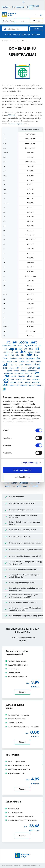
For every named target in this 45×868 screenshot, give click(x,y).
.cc (32, 362)
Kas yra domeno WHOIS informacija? (24, 603)
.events (24, 385)
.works (37, 483)
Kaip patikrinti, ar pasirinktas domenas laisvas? (25, 523)
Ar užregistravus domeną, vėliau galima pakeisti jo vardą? (25, 576)
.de (6, 377)
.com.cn (32, 368)
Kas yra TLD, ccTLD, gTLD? (20, 537)
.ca (3, 362)
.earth (18, 380)
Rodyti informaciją (30, 463)
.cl (16, 365)
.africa (20, 346)
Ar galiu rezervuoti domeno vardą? (23, 570)
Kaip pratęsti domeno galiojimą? (22, 583)
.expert (32, 385)
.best (37, 352)
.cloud (37, 365)
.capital (9, 362)
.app (13, 349)
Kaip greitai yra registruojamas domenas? (26, 543)
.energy (27, 383)
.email (20, 383)
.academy (6, 346)
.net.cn (24, 368)
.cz (37, 373)
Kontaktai (6, 7)
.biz (29, 355)
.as (26, 349)
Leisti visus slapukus (22, 470)
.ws (13, 486)
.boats (5, 359)
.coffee (23, 371)
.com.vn (6, 483)
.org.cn (12, 368)
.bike (17, 355)
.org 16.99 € (36, 35)
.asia (31, 349)
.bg (12, 355)
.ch (6, 365)
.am (6, 349)
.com (24, 343)
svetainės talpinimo (16, 124)
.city (12, 365)
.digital (36, 377)
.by (38, 359)
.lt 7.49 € (8, 35)
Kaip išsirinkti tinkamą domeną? (22, 504)
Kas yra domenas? (17, 497)
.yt (29, 486)
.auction (6, 352)
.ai (36, 346)
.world (8, 486)
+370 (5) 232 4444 (34, 7)
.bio (22, 355)
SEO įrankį (12, 115)
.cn (18, 368)
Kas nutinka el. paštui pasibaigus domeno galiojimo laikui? (26, 589)
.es (5, 385)
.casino (22, 362)
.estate (12, 385)
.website (24, 483)
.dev (29, 376)
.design (21, 377)
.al (40, 346)
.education (36, 380)
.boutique (13, 359)
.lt (8, 343)
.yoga (25, 486)
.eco (29, 380)
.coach (9, 371)
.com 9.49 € (26, 35)
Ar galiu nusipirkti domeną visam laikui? (25, 556)
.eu (15, 343)
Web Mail (37, 21)
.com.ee (13, 383)
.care (15, 362)
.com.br (21, 359)
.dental (14, 377)
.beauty (30, 352)
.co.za (35, 486)
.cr (31, 373)
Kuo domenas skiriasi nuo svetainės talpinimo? (23, 517)
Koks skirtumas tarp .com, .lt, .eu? (22, 530)
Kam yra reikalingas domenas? (21, 510)
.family (38, 385)
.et (17, 385)
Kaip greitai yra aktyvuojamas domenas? (25, 550)
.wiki (32, 483)
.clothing (28, 365)
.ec (24, 380)
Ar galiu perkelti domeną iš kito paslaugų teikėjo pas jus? (26, 563)
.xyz (19, 486)
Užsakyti (22, 692)
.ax (12, 352)
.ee (6, 383)
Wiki (22, 21)
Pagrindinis (5, 41)
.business (30, 359)
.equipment (36, 383)
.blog (36, 355)
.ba (17, 352)
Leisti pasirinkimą (22, 477)
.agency (29, 346)
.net (33, 343)
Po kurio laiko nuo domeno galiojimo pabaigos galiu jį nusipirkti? (24, 596)
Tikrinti (36, 29)
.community (32, 371)
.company (8, 373)
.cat (28, 362)
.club (5, 368)
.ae (14, 346)
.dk (6, 380)
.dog (12, 380)
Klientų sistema (8, 21)
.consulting (19, 373)
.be (23, 352)
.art (21, 349)
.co (39, 368)
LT (35, 15)
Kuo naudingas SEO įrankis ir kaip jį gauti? (26, 616)
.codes (16, 371)
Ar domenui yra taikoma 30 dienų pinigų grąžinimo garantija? (25, 609)
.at (37, 349)
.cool (27, 373)
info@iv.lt (20, 7)
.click (21, 365)
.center (38, 362)
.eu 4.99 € (16, 35)
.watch (14, 483)
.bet (6, 355)
